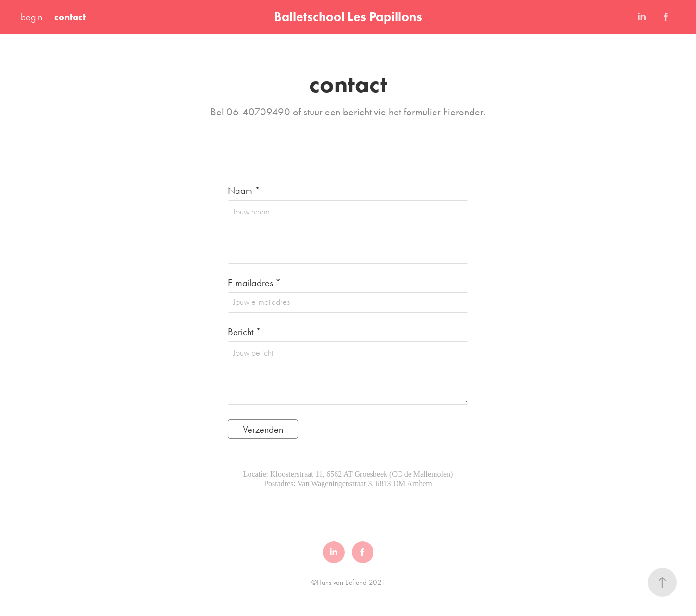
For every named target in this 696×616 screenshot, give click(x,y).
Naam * (244, 190)
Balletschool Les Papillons (348, 17)
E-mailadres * (254, 283)
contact (70, 17)
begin (31, 17)
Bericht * (244, 332)
